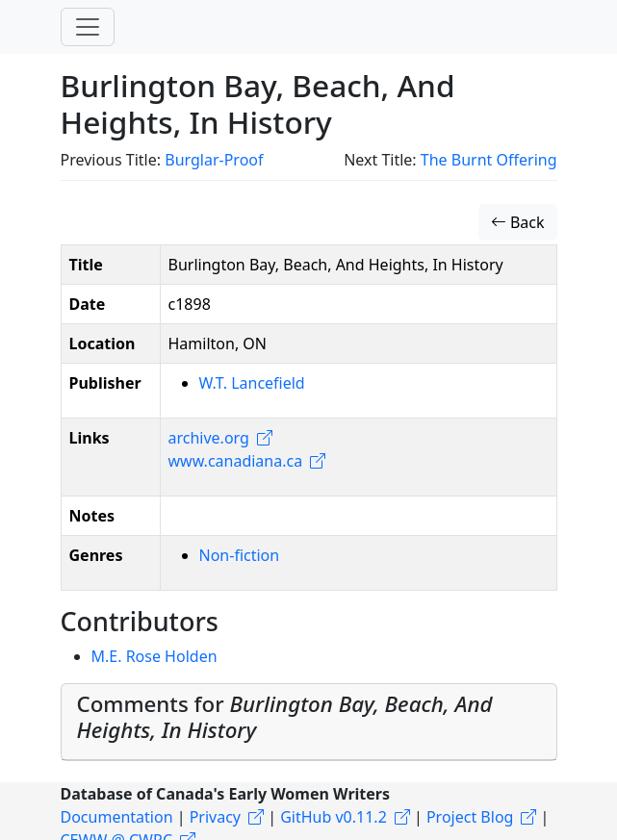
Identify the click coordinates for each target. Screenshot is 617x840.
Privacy (215, 817)
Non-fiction (240, 555)
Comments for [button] (285, 717)
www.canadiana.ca (236, 461)
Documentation (117, 817)
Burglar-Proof (214, 160)
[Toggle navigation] (88, 27)
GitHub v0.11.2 (334, 817)
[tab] (309, 722)
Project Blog (470, 817)
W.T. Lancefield (252, 383)
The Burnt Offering (489, 160)
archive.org (209, 438)
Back (518, 222)
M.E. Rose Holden (154, 656)
